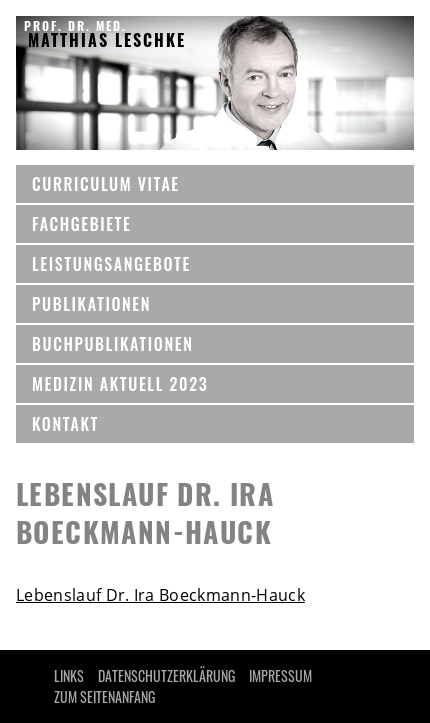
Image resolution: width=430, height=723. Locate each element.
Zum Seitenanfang (104, 696)
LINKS (69, 675)
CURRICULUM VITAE (106, 184)
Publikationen (91, 304)
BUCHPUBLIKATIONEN (112, 344)
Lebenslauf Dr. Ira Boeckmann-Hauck (160, 595)
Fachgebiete (82, 224)
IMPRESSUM (280, 675)
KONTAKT (65, 424)
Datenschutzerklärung (166, 675)
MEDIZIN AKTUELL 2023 (120, 384)
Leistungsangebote (111, 264)
